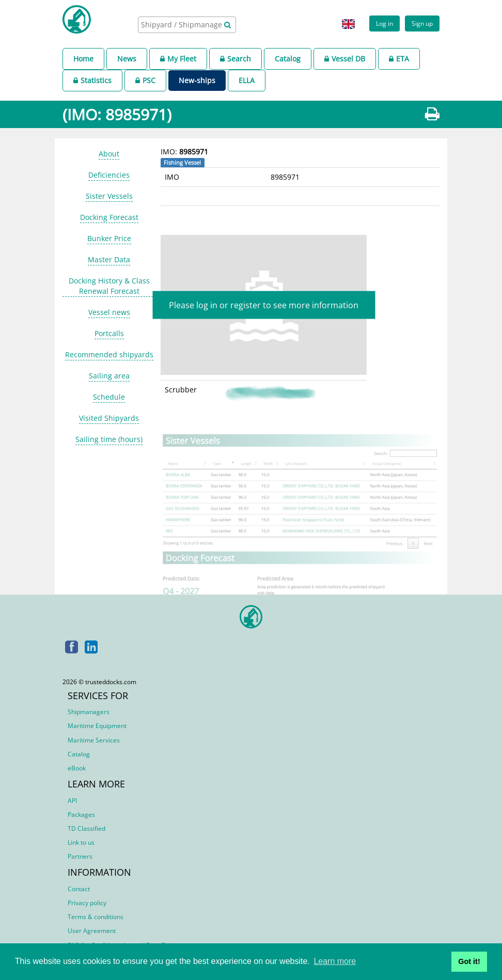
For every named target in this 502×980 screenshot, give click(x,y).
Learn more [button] (335, 961)
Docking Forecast (109, 217)
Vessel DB (345, 59)
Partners (80, 856)
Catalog (288, 59)
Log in (385, 23)
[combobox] (187, 25)
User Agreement (92, 931)
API (72, 801)
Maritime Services (94, 740)
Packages (81, 815)
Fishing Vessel (182, 163)
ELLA (247, 80)
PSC (145, 80)
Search (236, 59)
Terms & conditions (96, 917)
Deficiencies (109, 175)
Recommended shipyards (109, 354)
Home (83, 59)
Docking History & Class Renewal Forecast (109, 286)
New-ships (197, 80)
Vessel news (109, 312)
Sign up (422, 23)
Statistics (92, 80)
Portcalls (109, 333)
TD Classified (87, 828)
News (127, 59)
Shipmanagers (89, 712)
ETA (399, 59)
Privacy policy (87, 903)
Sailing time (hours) (109, 439)
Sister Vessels (109, 196)
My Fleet (178, 59)
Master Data (109, 259)
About (109, 154)
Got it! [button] (469, 961)
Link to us (81, 842)
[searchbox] (182, 25)
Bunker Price (109, 238)
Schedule (109, 397)
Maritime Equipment (97, 726)
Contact (79, 889)
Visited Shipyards (109, 418)
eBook (77, 768)
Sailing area (109, 376)
